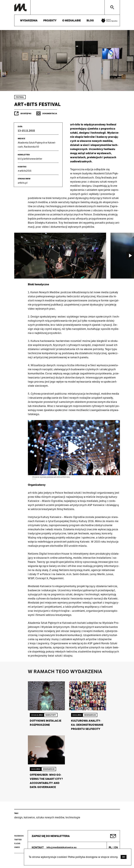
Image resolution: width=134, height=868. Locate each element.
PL (110, 847)
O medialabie (72, 20)
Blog (90, 20)
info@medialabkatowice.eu (61, 847)
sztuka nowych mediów (50, 817)
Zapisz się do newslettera (51, 836)
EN (116, 847)
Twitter (18, 840)
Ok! (124, 857)
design (18, 817)
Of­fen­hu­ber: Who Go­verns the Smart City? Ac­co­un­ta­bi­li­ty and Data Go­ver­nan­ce (46, 781)
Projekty (50, 20)
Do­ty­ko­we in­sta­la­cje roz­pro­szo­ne (46, 723)
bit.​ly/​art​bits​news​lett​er (30, 159)
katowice (29, 817)
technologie (73, 817)
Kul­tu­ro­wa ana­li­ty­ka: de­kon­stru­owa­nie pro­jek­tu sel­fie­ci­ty (87, 725)
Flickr (17, 843)
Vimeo (17, 847)
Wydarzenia (29, 20)
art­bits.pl (23, 183)
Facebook (19, 836)
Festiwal (20, 97)
